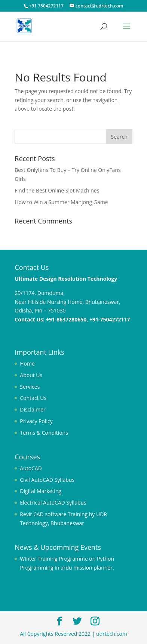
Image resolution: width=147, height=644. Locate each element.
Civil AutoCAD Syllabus (47, 480)
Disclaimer (33, 409)
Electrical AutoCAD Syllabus (53, 503)
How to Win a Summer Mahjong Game (61, 202)
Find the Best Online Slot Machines (57, 190)
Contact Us (33, 398)
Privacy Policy (36, 421)
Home (27, 363)
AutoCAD (31, 468)
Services (30, 387)
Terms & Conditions (44, 433)
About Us (31, 375)
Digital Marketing (41, 491)
